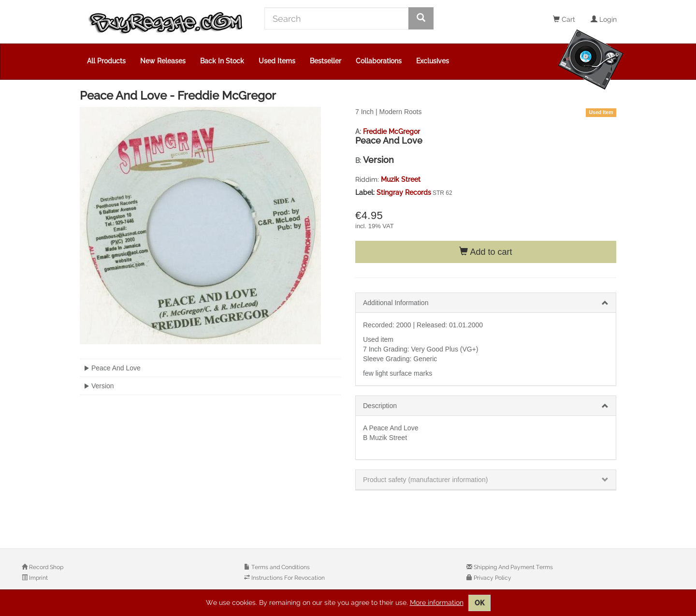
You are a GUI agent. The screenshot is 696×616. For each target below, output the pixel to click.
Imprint (38, 578)
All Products (106, 61)
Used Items (277, 61)
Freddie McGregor (391, 132)
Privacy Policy (492, 578)
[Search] (337, 18)
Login (604, 19)
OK (479, 603)
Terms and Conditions (280, 567)
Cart (564, 19)
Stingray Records (404, 192)
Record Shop (45, 567)
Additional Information (396, 303)
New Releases (163, 61)
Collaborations (379, 61)
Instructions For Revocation (287, 578)
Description (380, 406)
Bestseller (326, 61)
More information (437, 602)
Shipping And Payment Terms (513, 567)
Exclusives (433, 61)
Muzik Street (401, 179)
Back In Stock (222, 61)
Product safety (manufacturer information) (425, 480)
